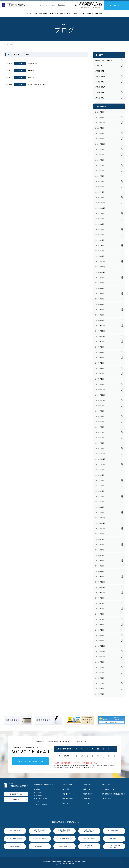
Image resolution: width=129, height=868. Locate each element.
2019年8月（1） (102, 219)
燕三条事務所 (101, 76)
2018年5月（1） (102, 299)
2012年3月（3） (102, 694)
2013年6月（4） (102, 614)
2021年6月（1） (102, 155)
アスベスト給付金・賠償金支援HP (114, 846)
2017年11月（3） (102, 331)
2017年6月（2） (102, 358)
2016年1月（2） (102, 448)
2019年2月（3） (102, 251)
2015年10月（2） (102, 464)
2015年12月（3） (102, 454)
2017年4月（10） (102, 368)
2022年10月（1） (102, 123)
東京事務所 (100, 98)
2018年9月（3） (102, 277)
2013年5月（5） (102, 619)
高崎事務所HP (40, 846)
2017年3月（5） (102, 374)
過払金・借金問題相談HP (15, 838)
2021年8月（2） (102, 149)
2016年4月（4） (102, 432)
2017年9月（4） (102, 342)
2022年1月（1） (102, 139)
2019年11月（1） (102, 203)
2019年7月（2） (102, 224)
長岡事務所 (100, 82)
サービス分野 (32, 13)
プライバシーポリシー (109, 789)
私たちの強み (88, 13)
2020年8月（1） (102, 181)
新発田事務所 (101, 87)
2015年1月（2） (102, 512)
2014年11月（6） (102, 523)
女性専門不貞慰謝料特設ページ (40, 831)
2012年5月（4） (102, 683)
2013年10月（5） (102, 593)
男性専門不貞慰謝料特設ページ (65, 831)
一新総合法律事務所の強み (44, 785)
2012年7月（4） (102, 673)
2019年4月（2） (102, 240)
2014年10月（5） (102, 528)
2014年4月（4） (102, 560)
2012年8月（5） (102, 667)
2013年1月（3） (102, 641)
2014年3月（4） (102, 566)
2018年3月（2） (102, 309)
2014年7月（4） (102, 544)
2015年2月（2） (102, 507)
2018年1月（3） (102, 320)
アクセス (41, 5)
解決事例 (66, 789)
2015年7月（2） (102, 480)
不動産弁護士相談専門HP (89, 846)
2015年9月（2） (102, 470)
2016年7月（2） (102, 416)
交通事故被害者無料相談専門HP (89, 831)
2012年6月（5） (102, 678)
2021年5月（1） (102, 160)
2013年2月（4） (102, 635)
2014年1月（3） (102, 576)
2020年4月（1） (102, 192)
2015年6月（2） (102, 486)
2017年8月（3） (102, 347)
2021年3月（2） (102, 165)
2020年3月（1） (102, 197)
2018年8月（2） (102, 283)
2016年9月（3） (102, 406)
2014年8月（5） (102, 539)
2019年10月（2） (102, 208)
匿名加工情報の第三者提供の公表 (113, 794)
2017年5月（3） (102, 363)
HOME (4, 45)
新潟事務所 (100, 71)
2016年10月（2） (102, 400)
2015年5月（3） (102, 491)
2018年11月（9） (102, 267)
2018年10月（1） (102, 272)
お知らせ (99, 66)
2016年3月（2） (102, 438)
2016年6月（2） (102, 422)
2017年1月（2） (102, 384)
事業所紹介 (87, 789)
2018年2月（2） (102, 315)
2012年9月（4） (102, 662)
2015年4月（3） (102, 496)
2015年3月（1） (102, 502)
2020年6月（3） (102, 187)
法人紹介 (66, 803)
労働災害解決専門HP (40, 838)
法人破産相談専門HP (114, 831)
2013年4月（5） (102, 625)
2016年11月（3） (102, 395)
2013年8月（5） (102, 603)
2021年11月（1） (102, 144)
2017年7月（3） (102, 352)
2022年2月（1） (102, 133)
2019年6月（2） (102, 229)
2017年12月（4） (102, 325)
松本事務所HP (15, 846)
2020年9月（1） (102, 176)
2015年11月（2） (102, 459)
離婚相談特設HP (15, 831)
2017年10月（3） (102, 336)
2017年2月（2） (102, 379)
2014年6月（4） (102, 550)
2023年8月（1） (102, 112)
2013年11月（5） (102, 587)
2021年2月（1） (102, 171)
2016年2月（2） (102, 443)
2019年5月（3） (102, 235)
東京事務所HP (65, 838)
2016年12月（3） (102, 390)
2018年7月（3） (102, 288)
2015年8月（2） (102, 475)
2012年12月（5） (102, 646)
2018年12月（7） (102, 261)
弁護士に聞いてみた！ (104, 60)
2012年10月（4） (102, 657)
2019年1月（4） (102, 256)
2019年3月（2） (102, 245)
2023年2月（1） (102, 117)
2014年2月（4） (102, 571)
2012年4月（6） (102, 689)
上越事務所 (100, 92)
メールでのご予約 (117, 5)
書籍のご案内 (106, 785)
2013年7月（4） (102, 609)
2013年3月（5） (102, 630)
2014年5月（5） (102, 555)
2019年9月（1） (102, 213)
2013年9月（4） (102, 598)
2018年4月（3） (102, 304)
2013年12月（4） (102, 582)
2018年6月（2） (102, 293)
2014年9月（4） (102, 534)
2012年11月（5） (102, 651)
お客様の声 (66, 794)
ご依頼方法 (77, 13)
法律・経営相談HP (89, 838)
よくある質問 (50, 5)
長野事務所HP (114, 838)
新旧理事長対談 (68, 798)
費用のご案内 (65, 13)
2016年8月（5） (102, 411)
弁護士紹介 (54, 13)
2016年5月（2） (102, 427)
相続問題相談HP (64, 846)
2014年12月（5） (102, 518)
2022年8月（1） (102, 128)
